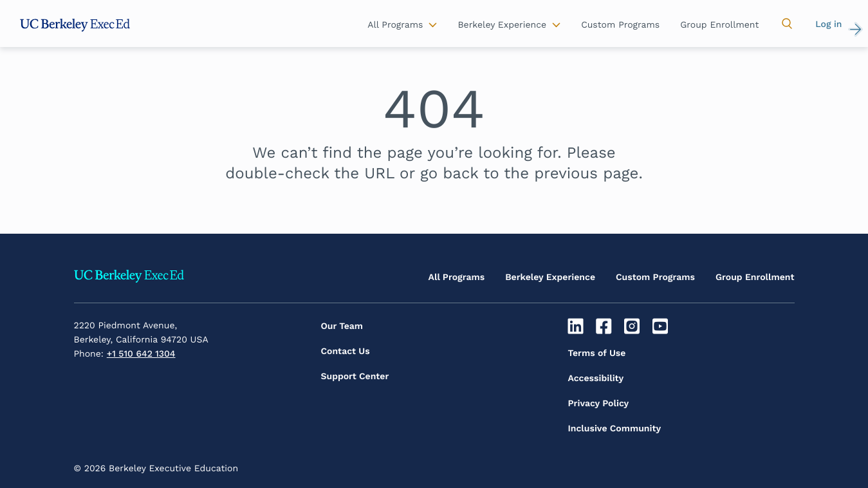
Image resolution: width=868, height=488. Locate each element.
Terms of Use (597, 353)
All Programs (457, 277)
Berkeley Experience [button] (502, 25)
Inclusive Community (615, 429)
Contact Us (346, 352)
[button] (787, 24)
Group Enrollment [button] (719, 25)
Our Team (342, 326)
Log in (828, 24)
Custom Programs (655, 277)
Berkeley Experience (550, 277)
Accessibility (596, 379)
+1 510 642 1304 (141, 354)
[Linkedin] (577, 326)
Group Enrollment (755, 277)
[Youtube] (662, 326)
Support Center (355, 377)
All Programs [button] (395, 25)
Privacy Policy (599, 404)
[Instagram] (633, 326)
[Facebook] (605, 326)
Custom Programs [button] (620, 25)
